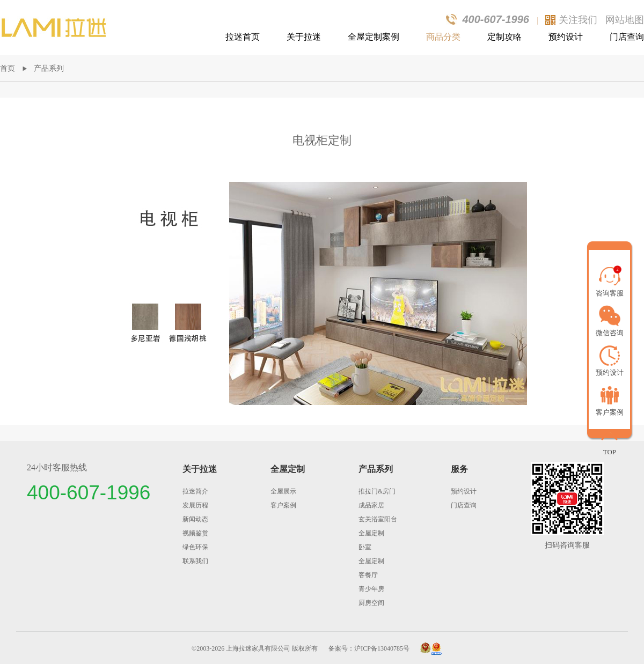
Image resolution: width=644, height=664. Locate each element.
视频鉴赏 (195, 533)
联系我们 (195, 561)
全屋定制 (288, 469)
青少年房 (371, 589)
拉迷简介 (195, 491)
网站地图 (625, 20)
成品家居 (371, 505)
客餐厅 (368, 575)
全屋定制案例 (374, 37)
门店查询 (627, 37)
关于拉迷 (304, 37)
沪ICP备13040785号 (382, 648)
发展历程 (195, 505)
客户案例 (283, 505)
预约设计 (566, 37)
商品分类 (443, 37)
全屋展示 (283, 491)
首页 (8, 68)
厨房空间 (371, 603)
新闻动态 (195, 519)
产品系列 (49, 68)
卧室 (365, 547)
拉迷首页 (243, 37)
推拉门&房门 (377, 491)
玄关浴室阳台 (378, 519)
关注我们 (578, 20)
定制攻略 (504, 37)
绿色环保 (195, 547)
